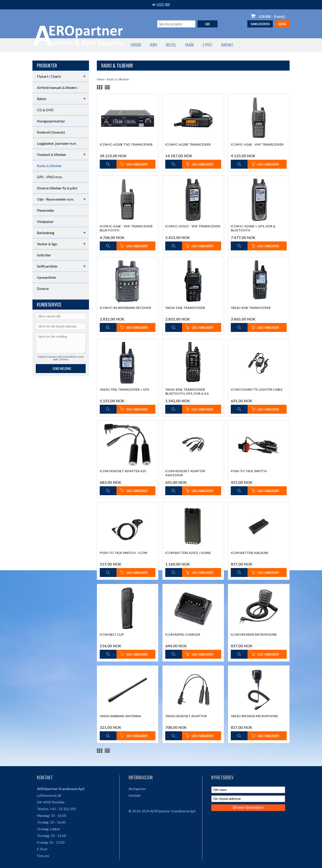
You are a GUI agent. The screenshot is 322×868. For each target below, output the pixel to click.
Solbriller (44, 255)
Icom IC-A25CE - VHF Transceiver (193, 226)
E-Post (42, 849)
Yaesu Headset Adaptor (186, 716)
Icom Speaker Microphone (254, 634)
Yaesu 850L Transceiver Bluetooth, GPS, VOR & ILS (187, 391)
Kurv (60, 45)
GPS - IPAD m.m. (50, 177)
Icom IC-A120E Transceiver (188, 144)
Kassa (282, 24)
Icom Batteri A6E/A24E (250, 553)
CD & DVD (45, 110)
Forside (42, 45)
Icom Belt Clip (112, 634)
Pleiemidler (46, 210)
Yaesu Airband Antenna (120, 716)
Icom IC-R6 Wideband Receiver (125, 308)
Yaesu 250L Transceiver (185, 308)
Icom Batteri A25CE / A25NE (188, 553)
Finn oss (43, 856)
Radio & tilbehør (49, 166)
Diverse (43, 288)
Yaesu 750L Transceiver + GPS (124, 389)
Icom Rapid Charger (183, 634)
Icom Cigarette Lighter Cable (257, 389)
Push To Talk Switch (249, 471)
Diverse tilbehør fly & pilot (57, 188)
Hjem (100, 79)
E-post (114, 45)
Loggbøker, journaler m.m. (57, 143)
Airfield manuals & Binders (57, 87)
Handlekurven (260, 24)
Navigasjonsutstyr (51, 121)
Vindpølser (45, 221)
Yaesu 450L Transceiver (251, 308)
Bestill (77, 45)
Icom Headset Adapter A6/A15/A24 (185, 473)
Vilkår (96, 45)
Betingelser (137, 789)
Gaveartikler (47, 277)
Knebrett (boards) (51, 132)
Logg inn (161, 5)
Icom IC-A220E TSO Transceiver (126, 144)
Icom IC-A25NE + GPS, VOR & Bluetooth (253, 228)
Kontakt (133, 45)
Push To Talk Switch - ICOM (123, 553)
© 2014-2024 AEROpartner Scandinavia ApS (162, 811)
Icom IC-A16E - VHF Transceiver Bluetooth (126, 228)
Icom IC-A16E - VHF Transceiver (257, 144)
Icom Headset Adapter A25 (123, 471)
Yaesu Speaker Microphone (254, 716)
